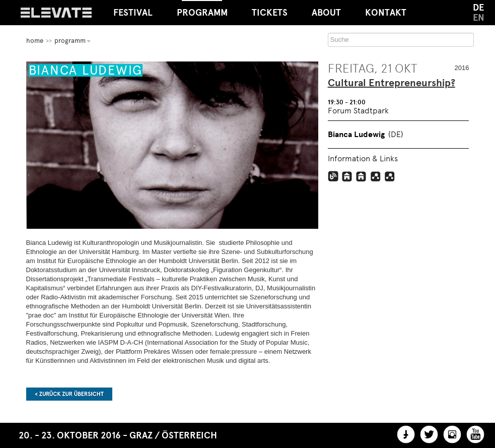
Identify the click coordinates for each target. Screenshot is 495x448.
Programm (202, 9)
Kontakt (386, 13)
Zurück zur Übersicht (69, 394)
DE (478, 8)
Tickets (270, 13)
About (326, 13)
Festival (133, 13)
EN (479, 18)
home (35, 41)
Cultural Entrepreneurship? (392, 83)
